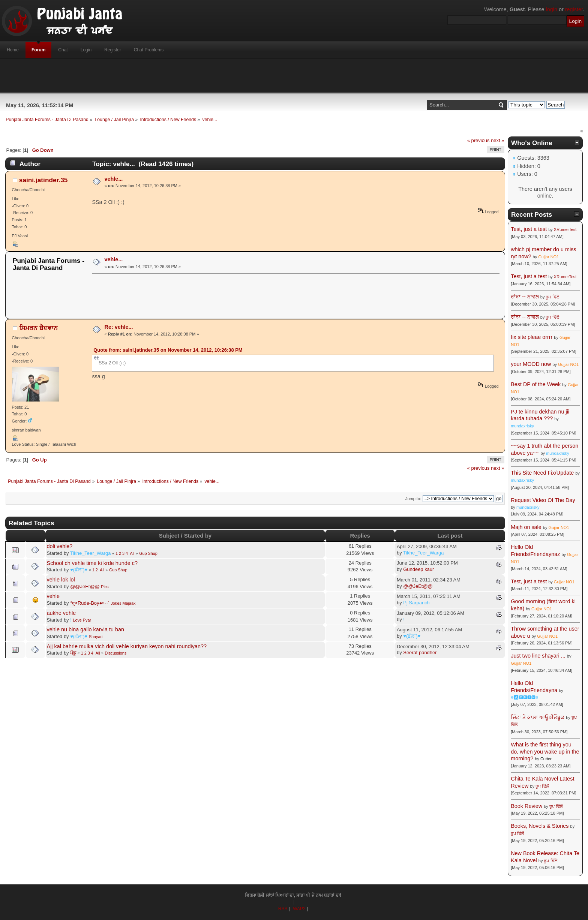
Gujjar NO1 (548, 257)
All (132, 553)
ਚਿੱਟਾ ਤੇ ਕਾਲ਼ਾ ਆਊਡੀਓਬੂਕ (538, 717)
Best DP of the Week (536, 384)
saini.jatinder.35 (43, 180)
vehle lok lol (61, 580)
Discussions (115, 653)
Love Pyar (82, 620)
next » (497, 140)
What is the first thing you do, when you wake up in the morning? (545, 751)
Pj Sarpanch (416, 603)
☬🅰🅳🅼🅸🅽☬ (525, 697)
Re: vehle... (119, 327)
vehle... (114, 179)
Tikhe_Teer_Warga (90, 553)
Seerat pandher (420, 653)
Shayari (96, 637)
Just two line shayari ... (538, 656)
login (552, 9)
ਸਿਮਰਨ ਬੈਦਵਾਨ (38, 328)
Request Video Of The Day (543, 500)
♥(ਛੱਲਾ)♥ (79, 570)
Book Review (526, 806)
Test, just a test (529, 229)
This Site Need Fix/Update (542, 473)
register (574, 9)
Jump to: (413, 499)
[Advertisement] (294, 75)
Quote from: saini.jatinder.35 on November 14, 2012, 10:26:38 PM (168, 350)
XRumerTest (565, 229)
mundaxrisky (522, 426)
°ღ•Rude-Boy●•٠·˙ (90, 603)
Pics (105, 587)
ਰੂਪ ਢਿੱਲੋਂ (552, 297)
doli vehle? (60, 546)
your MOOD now (531, 364)
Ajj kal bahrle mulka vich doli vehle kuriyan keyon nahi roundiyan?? (127, 646)
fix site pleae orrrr (532, 337)
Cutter (546, 759)
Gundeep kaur (418, 569)
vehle (53, 596)
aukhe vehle (61, 613)
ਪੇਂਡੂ (73, 653)
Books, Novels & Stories (540, 826)
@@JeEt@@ (85, 587)
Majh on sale (526, 527)
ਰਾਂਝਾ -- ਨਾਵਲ (525, 297)
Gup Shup (148, 553)
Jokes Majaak (123, 603)
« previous (478, 140)
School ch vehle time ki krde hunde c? (92, 563)
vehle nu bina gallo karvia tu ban (85, 629)
